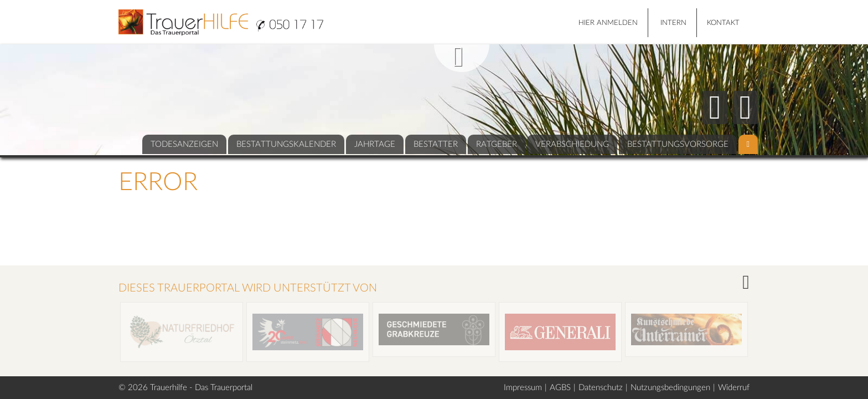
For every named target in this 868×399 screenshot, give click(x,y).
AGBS (560, 388)
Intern (673, 23)
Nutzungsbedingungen (670, 388)
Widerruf (734, 388)
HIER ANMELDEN (608, 23)
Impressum (523, 388)
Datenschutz (601, 388)
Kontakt (723, 23)
